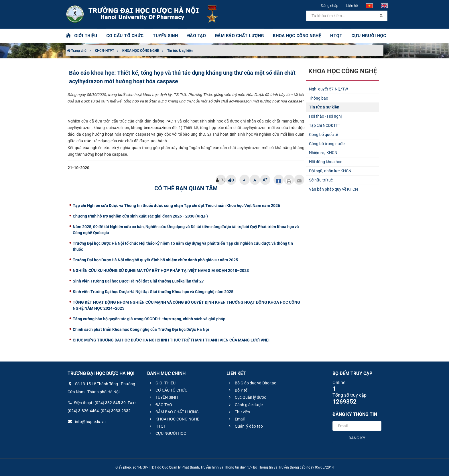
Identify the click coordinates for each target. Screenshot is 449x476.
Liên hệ (352, 6)
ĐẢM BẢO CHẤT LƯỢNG (234, 36)
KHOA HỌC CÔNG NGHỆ (289, 36)
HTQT (327, 36)
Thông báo (319, 98)
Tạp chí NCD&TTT (325, 125)
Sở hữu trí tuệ (321, 180)
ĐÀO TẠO (192, 36)
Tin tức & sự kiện (180, 51)
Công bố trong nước (327, 144)
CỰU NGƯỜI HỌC (359, 36)
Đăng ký (357, 438)
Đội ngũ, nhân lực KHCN (330, 171)
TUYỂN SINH (162, 36)
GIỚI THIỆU (85, 36)
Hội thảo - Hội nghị (325, 116)
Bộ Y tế (237, 390)
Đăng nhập (329, 6)
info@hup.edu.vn (87, 422)
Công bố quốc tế (323, 135)
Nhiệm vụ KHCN (323, 153)
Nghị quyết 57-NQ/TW (328, 89)
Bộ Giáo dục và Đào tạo (252, 383)
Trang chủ (77, 51)
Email (236, 419)
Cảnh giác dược (245, 405)
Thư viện (239, 412)
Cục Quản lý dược (247, 397)
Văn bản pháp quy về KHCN (333, 189)
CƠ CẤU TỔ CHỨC (123, 36)
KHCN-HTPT (104, 51)
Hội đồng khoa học (326, 162)
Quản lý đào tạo (245, 426)
